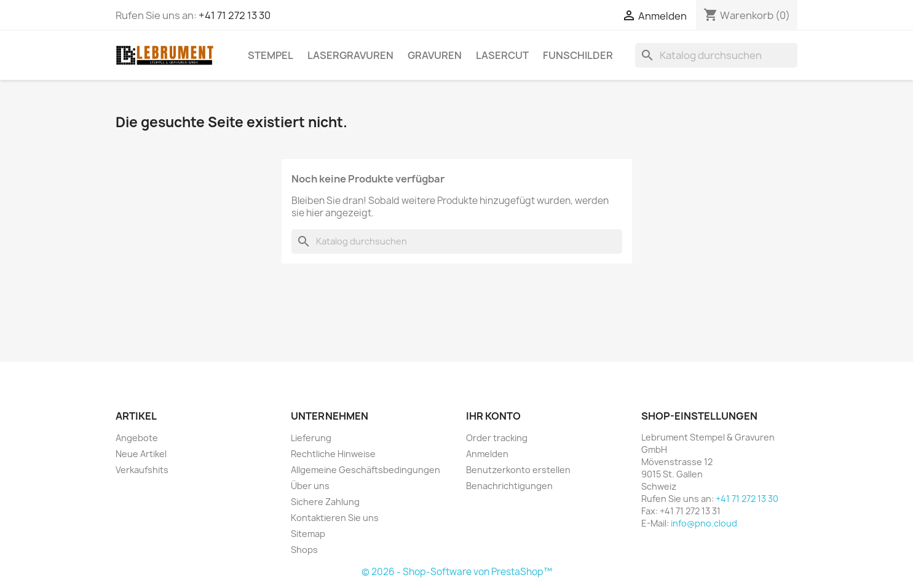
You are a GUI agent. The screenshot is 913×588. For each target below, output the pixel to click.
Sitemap (308, 534)
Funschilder (578, 55)
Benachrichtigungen (509, 486)
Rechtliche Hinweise (333, 454)
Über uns (310, 486)
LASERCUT (502, 55)
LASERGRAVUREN (350, 55)
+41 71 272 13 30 (235, 15)
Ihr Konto (493, 416)
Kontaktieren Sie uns (335, 518)
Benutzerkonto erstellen (518, 470)
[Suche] (716, 55)
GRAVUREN (435, 55)
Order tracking (497, 438)
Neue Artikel (141, 454)
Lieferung (311, 438)
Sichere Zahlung (325, 502)
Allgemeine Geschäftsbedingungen (366, 470)
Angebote (137, 438)
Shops (304, 550)
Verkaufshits (142, 470)
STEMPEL (271, 55)
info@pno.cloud (704, 523)
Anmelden (487, 454)
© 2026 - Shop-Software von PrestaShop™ (457, 572)
